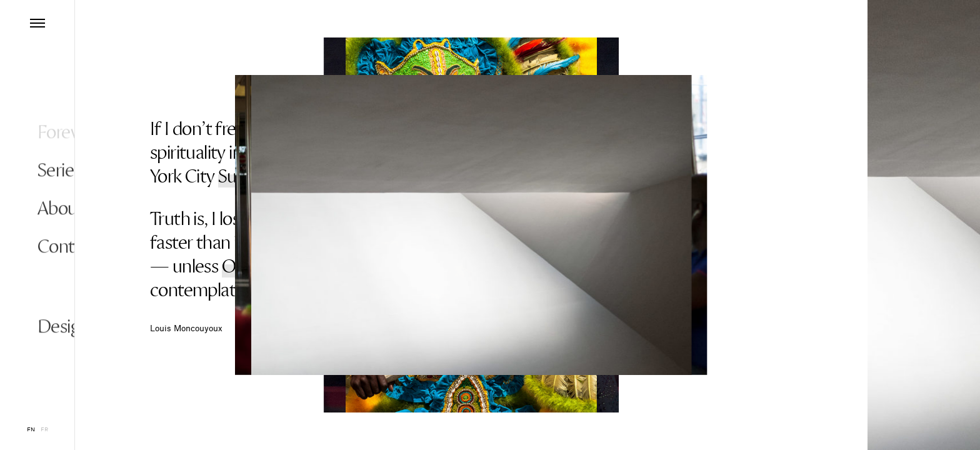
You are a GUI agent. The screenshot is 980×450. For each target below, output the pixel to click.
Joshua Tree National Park (502, 242)
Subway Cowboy (279, 176)
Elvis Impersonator (440, 152)
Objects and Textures (300, 266)
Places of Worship (349, 129)
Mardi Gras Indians (495, 219)
